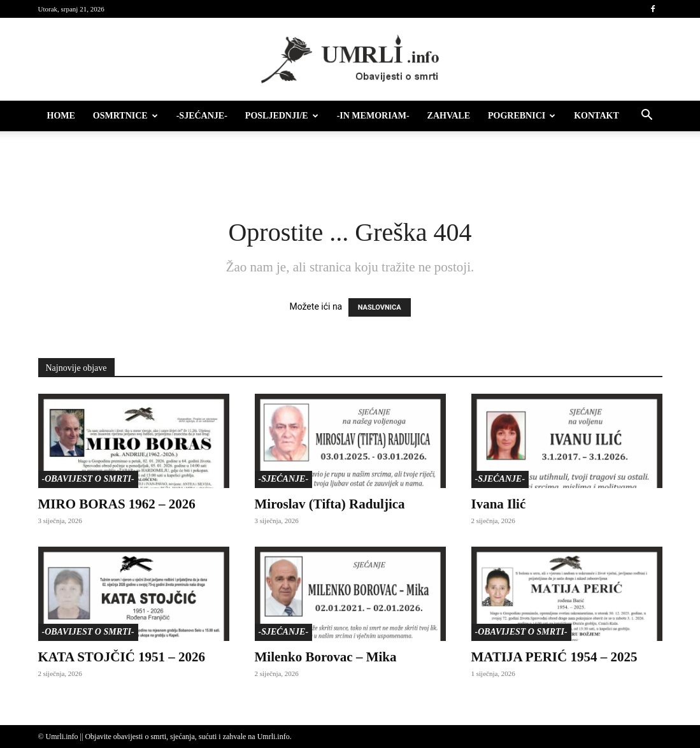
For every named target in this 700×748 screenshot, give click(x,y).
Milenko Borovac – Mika (326, 657)
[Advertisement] (350, 166)
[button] (647, 117)
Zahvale (449, 116)
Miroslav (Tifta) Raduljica (330, 504)
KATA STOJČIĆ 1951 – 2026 (122, 657)
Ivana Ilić (499, 504)
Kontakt (596, 116)
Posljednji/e (282, 116)
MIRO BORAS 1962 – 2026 (117, 504)
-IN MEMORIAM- (373, 116)
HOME (61, 116)
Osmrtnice (125, 116)
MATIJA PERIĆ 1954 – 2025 (554, 657)
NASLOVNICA (380, 307)
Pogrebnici (522, 116)
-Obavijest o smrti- (88, 479)
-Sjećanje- (202, 116)
